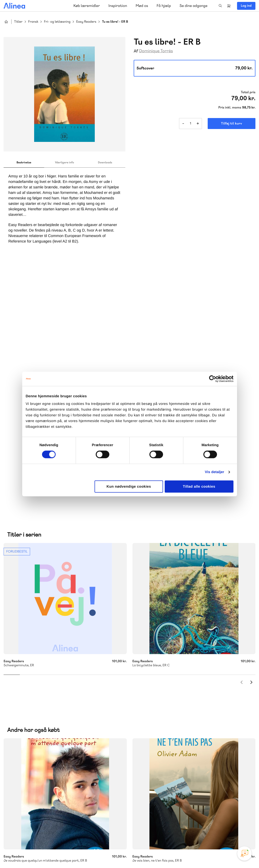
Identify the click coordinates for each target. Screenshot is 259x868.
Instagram (209, 832)
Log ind (246, 6)
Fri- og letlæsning (57, 22)
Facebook (220, 832)
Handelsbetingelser (212, 854)
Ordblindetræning (27, 735)
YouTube (232, 832)
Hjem (6, 22)
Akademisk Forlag (27, 729)
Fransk (33, 22)
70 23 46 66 (33, 776)
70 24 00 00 (164, 805)
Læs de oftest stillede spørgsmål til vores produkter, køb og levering (60, 814)
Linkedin (243, 832)
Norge (97, 729)
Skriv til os (163, 704)
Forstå (54, 735)
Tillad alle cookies (199, 486)
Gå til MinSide (157, 760)
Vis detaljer (214, 472)
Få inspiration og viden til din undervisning (179, 729)
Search (220, 6)
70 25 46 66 (164, 694)
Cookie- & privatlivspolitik (178, 854)
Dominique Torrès (156, 51)
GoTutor (63, 729)
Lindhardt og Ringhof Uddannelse (62, 724)
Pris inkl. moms (230, 108)
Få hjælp (164, 6)
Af (136, 51)
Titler (18, 22)
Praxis (49, 729)
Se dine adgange (193, 6)
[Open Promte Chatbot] (244, 853)
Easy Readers (86, 22)
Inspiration (118, 6)
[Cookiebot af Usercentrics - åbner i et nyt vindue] (213, 379)
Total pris (248, 92)
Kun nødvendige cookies (129, 486)
